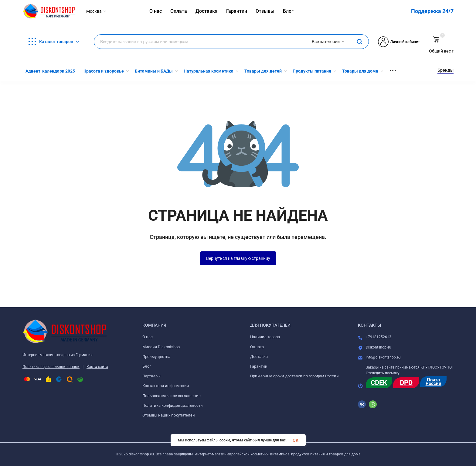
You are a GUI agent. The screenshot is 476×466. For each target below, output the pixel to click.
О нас (148, 337)
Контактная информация (166, 386)
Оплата (257, 347)
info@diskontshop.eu (383, 357)
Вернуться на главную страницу (238, 258)
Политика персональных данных (51, 367)
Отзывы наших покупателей (169, 415)
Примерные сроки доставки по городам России (294, 376)
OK (296, 440)
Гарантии (259, 366)
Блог (147, 366)
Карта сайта (97, 367)
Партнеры (151, 376)
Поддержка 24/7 (432, 11)
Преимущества (156, 357)
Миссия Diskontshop (161, 347)
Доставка (259, 357)
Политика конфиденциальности (173, 405)
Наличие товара (265, 337)
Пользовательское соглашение (172, 396)
